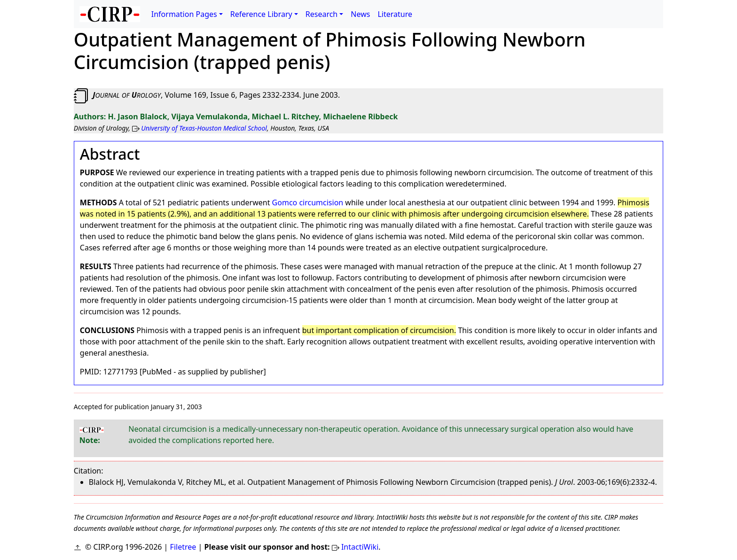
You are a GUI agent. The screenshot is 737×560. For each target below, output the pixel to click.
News (360, 14)
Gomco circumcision (308, 202)
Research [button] (322, 14)
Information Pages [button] (184, 14)
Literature (395, 14)
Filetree (183, 547)
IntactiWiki (360, 547)
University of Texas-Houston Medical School (204, 128)
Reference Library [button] (261, 14)
